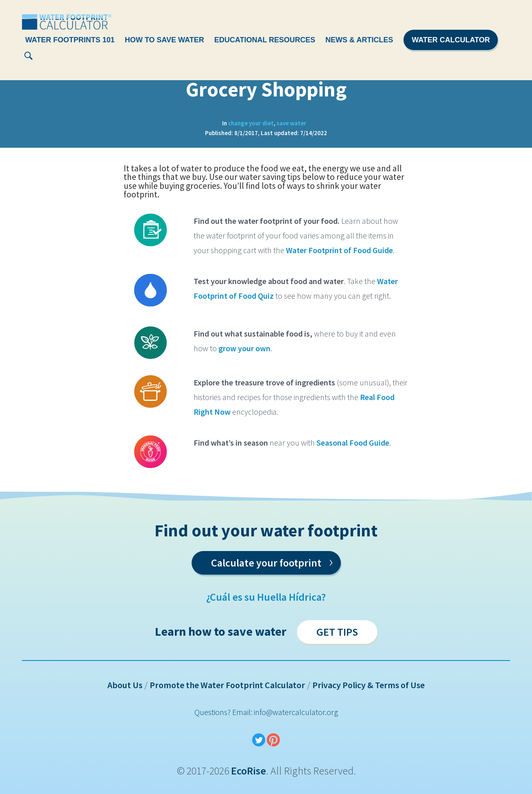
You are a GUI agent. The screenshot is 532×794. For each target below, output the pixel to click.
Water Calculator (451, 40)
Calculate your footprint (272, 561)
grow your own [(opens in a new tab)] (244, 348)
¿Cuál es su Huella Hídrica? (266, 597)
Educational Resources (265, 40)
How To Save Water (165, 40)
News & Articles (359, 40)
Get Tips (337, 632)
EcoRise (249, 771)
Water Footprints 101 (70, 40)
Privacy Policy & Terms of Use (368, 685)
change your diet (251, 123)
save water (291, 123)
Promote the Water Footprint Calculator (227, 685)
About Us (125, 685)
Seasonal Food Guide (353, 443)
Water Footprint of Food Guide (339, 250)
